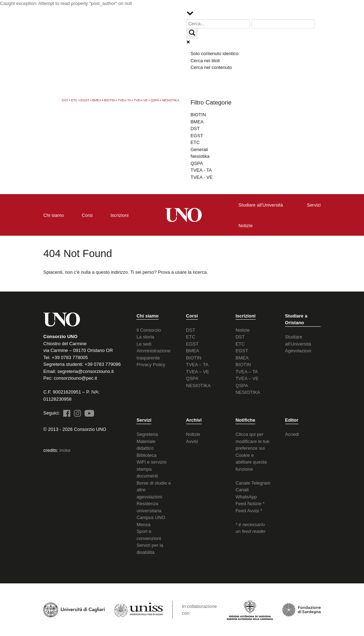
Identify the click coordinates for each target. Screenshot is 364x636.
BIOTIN (109, 100)
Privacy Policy (151, 365)
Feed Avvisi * (249, 511)
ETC (74, 100)
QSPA (155, 100)
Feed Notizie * (250, 504)
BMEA (96, 100)
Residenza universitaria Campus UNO (151, 511)
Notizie (243, 330)
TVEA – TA (197, 365)
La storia (145, 337)
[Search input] (218, 24)
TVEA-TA (124, 100)
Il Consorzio (149, 330)
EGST (85, 100)
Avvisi (192, 441)
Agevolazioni (298, 351)
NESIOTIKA (171, 100)
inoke (65, 450)
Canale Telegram (253, 483)
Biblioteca (146, 455)
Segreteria (147, 434)
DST (65, 100)
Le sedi (144, 344)
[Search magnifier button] (192, 34)
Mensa (143, 525)
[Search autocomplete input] (283, 24)
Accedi (292, 434)
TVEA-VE (141, 100)
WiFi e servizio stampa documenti (151, 469)
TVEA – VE (198, 372)
